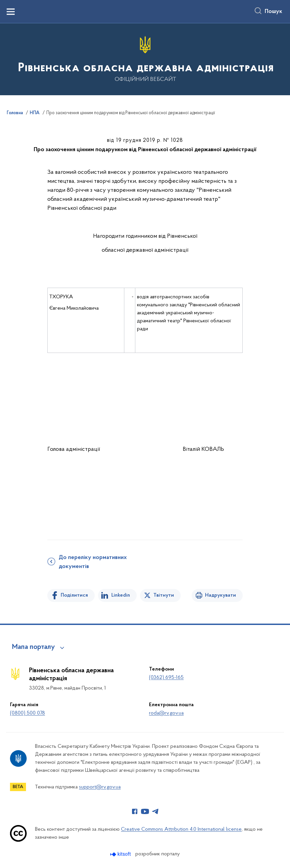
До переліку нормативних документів (93, 562)
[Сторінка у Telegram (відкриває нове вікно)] (155, 811)
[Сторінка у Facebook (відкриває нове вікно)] (135, 811)
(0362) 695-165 (166, 678)
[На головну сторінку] (145, 59)
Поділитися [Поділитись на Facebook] (74, 595)
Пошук (273, 12)
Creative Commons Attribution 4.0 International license (181, 829)
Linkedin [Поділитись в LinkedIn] (121, 595)
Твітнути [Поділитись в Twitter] (164, 595)
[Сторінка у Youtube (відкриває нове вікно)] (145, 811)
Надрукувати (220, 595)
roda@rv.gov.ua (166, 713)
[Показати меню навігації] (11, 12)
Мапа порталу (33, 647)
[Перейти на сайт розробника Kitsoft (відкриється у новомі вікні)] (121, 854)
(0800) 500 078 (27, 713)
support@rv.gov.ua (100, 787)
